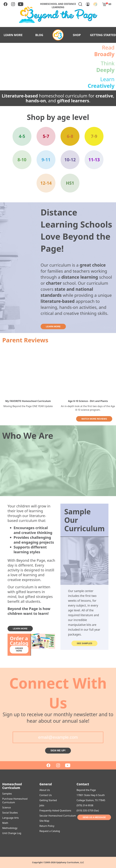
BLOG (39, 35)
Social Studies (10, 813)
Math (5, 823)
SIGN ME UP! (58, 751)
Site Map (44, 821)
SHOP (77, 35)
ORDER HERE (19, 650)
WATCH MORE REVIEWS (94, 419)
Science (6, 807)
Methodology (10, 828)
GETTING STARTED (103, 35)
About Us (45, 790)
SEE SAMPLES (84, 643)
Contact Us (46, 795)
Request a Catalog (50, 831)
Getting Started (48, 800)
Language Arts (10, 818)
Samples (7, 794)
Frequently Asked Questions (55, 811)
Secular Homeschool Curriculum (58, 816)
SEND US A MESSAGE (94, 817)
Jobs (42, 805)
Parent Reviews (25, 340)
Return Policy (47, 826)
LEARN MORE (13, 35)
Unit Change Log (12, 833)
